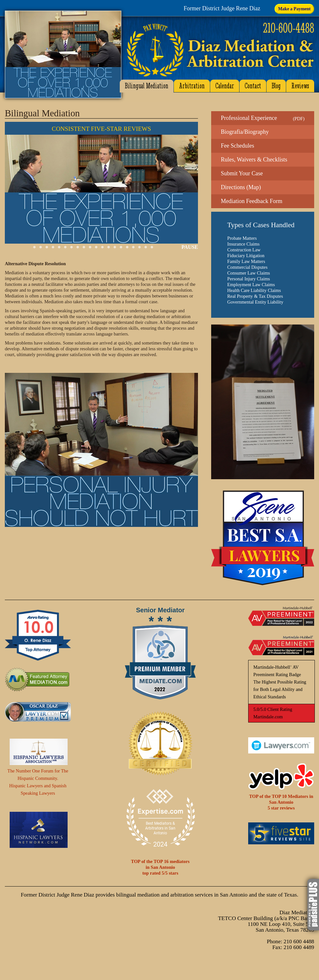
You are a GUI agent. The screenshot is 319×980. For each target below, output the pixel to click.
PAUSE (190, 247)
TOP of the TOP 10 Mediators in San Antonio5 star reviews (281, 802)
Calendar (225, 86)
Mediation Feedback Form (252, 201)
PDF (299, 119)
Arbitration (192, 86)
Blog (276, 86)
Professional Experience (249, 118)
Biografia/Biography (245, 132)
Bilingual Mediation (147, 86)
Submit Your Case (242, 173)
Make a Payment (294, 9)
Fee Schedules (237, 146)
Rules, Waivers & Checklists (254, 160)
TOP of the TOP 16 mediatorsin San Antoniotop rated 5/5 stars (160, 867)
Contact (253, 86)
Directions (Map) (241, 187)
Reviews (300, 86)
